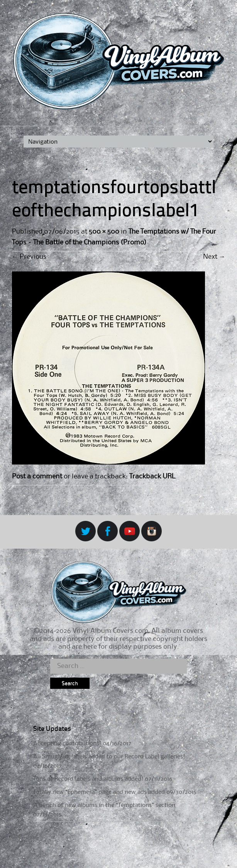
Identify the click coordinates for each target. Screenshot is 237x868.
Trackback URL (152, 476)
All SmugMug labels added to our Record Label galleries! (109, 757)
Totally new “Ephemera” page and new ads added (99, 792)
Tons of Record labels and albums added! (88, 779)
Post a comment (37, 476)
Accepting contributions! (67, 744)
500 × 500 (104, 232)
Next (214, 257)
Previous (29, 257)
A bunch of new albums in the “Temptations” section (104, 805)
